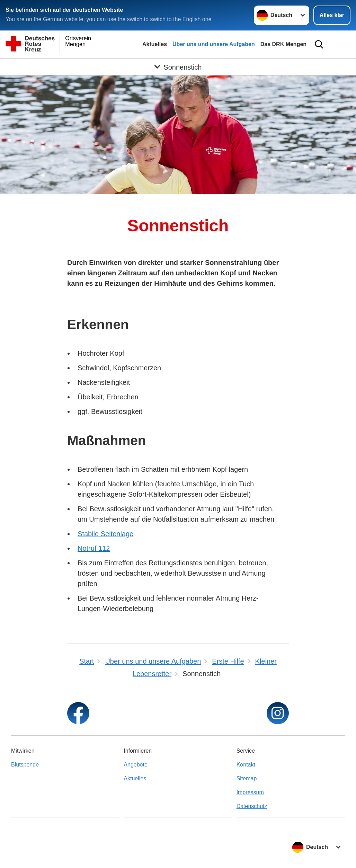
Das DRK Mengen (283, 44)
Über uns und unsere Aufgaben (214, 44)
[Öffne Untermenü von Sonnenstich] (178, 67)
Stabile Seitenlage (105, 534)
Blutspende (25, 765)
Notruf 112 (94, 548)
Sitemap (247, 778)
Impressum (250, 792)
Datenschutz (252, 806)
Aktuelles (155, 44)
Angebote (136, 765)
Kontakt (246, 765)
